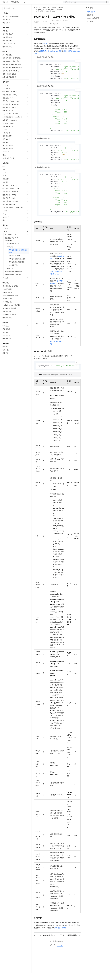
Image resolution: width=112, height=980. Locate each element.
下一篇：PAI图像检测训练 (70, 947)
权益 (40, 3)
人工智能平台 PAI (17, 9)
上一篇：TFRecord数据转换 (45, 947)
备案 (88, 3)
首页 (35, 14)
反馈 (60, 957)
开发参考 (53, 14)
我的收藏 (55, 31)
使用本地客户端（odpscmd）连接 (50, 58)
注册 (98, 3)
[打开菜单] (3, 3)
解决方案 (34, 3)
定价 (46, 3)
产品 (27, 3)
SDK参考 (61, 14)
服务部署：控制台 (60, 940)
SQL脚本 (45, 50)
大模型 (22, 3)
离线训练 (60, 16)
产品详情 (66, 27)
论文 (58, 589)
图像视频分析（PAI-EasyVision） (46, 16)
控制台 (93, 3)
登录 (106, 3)
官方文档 (5, 9)
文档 (84, 3)
